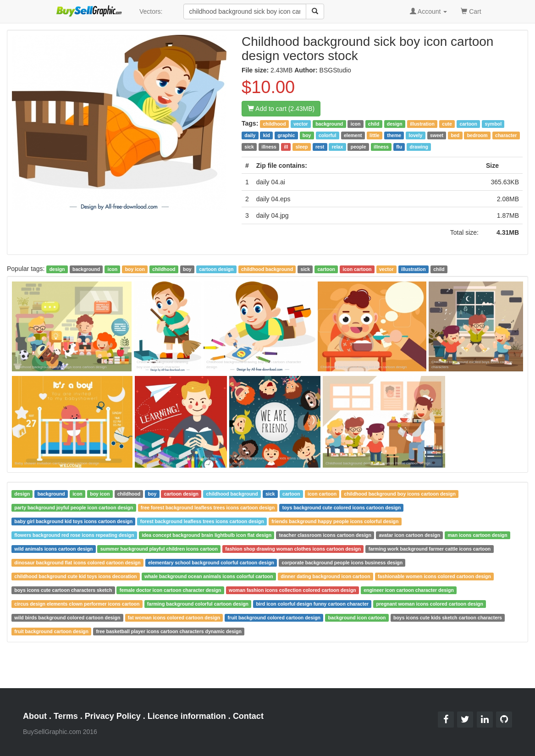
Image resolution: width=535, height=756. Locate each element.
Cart (471, 11)
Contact (248, 716)
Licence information (187, 716)
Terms (66, 716)
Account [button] (429, 11)
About (35, 716)
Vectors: (151, 11)
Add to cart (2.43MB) (281, 109)
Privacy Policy (113, 716)
